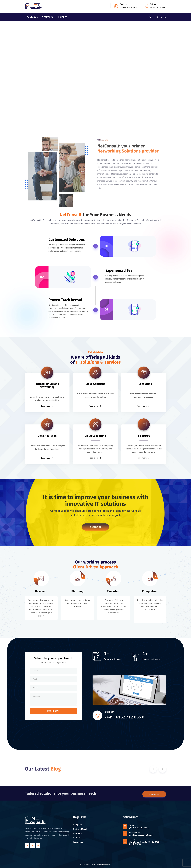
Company (77, 825)
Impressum (78, 842)
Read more (47, 406)
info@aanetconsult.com (128, 7)
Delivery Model (80, 829)
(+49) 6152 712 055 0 (158, 7)
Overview (78, 833)
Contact (77, 838)
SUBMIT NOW (53, 711)
